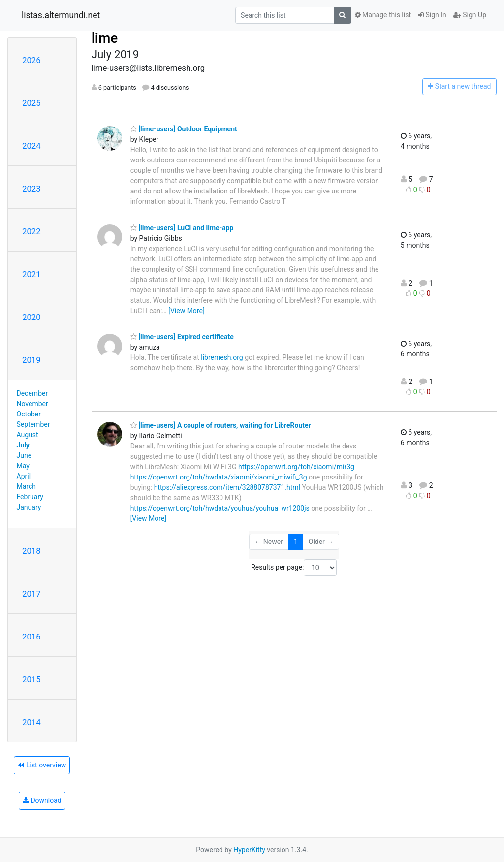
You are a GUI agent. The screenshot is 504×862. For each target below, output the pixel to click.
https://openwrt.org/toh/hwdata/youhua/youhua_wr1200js (220, 508)
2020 (31, 317)
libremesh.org (222, 357)
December (32, 393)
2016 (31, 637)
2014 (31, 722)
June (24, 455)
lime (105, 38)
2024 (31, 146)
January (29, 507)
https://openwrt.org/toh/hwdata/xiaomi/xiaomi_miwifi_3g (219, 477)
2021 (31, 274)
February (30, 497)
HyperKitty (249, 850)
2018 (31, 551)
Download (42, 800)
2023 (31, 189)
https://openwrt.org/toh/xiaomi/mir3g (296, 467)
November (32, 404)
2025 (31, 103)
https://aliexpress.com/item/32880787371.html (227, 487)
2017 (31, 594)
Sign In (432, 15)
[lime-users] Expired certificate (182, 337)
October (29, 414)
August (28, 435)
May (23, 466)
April (24, 476)
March (27, 486)
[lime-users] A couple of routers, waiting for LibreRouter (221, 425)
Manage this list (383, 15)
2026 (31, 60)
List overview (42, 765)
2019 (31, 360)
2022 (31, 231)
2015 (31, 679)
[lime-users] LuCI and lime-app (182, 228)
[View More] (186, 311)
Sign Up (470, 15)
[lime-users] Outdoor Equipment (184, 129)
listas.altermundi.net (61, 15)
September (33, 424)
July (23, 445)
